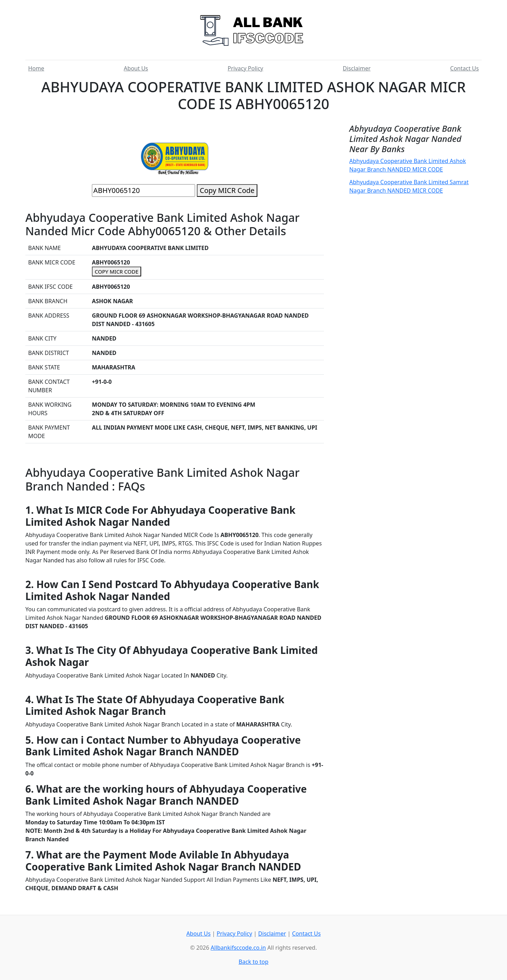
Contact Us (465, 68)
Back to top (254, 962)
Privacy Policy (246, 68)
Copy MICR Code (227, 190)
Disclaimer (357, 68)
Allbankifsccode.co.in (238, 948)
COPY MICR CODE (117, 271)
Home (36, 68)
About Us (136, 68)
